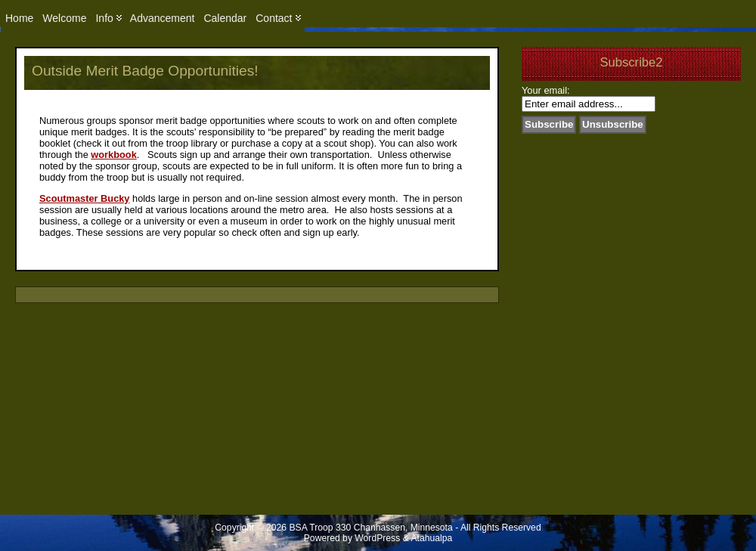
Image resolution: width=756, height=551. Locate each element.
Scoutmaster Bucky (84, 198)
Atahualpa (431, 538)
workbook (113, 155)
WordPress (377, 538)
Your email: (546, 90)
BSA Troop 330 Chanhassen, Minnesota (371, 528)
